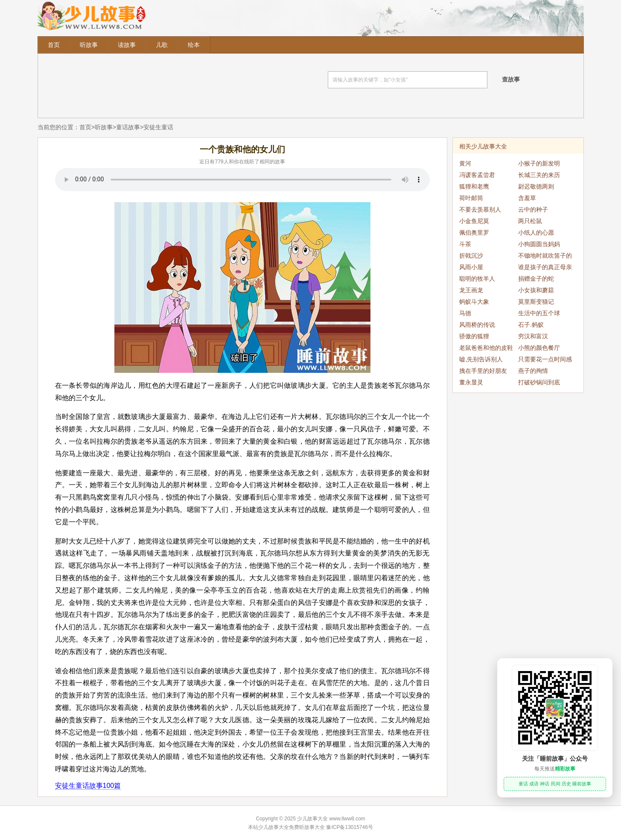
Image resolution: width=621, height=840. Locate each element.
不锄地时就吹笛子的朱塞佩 (545, 257)
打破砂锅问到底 (539, 382)
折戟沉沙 (471, 256)
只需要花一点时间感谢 (545, 360)
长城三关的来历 (539, 175)
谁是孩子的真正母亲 (545, 267)
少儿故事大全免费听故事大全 (292, 827)
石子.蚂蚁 (531, 325)
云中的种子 (533, 209)
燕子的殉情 (533, 371)
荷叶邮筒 (471, 198)
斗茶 (465, 244)
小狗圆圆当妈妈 (539, 244)
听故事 (89, 45)
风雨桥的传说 (477, 325)
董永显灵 (471, 382)
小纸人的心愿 (536, 233)
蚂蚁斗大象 (474, 302)
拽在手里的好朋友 (483, 371)
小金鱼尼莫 (474, 221)
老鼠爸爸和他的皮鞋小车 (486, 349)
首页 (54, 45)
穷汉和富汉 (533, 336)
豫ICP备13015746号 (349, 827)
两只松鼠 (530, 221)
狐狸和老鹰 (474, 186)
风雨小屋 (471, 267)
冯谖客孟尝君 (477, 175)
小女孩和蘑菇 (536, 290)
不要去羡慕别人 (480, 209)
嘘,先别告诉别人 (481, 359)
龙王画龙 (471, 290)
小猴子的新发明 (539, 163)
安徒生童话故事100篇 (88, 786)
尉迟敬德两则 (536, 186)
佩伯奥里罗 (474, 233)
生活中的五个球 (539, 313)
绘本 (194, 45)
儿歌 (162, 45)
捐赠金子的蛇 (536, 279)
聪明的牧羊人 (477, 279)
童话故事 (128, 127)
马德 (465, 313)
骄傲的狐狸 (474, 336)
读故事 (127, 45)
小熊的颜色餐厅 (539, 348)
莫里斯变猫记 (536, 302)
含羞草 (527, 198)
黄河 (465, 163)
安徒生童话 (158, 127)
